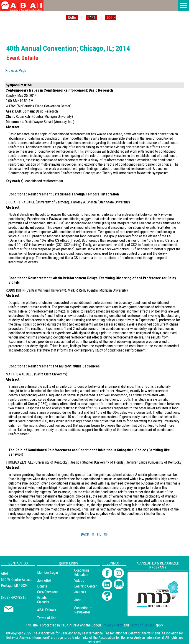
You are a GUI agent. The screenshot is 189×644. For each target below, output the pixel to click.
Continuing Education (82, 572)
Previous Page (16, 71)
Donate (42, 586)
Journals (80, 592)
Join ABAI (44, 581)
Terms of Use (47, 618)
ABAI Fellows (47, 610)
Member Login (47, 573)
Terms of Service (142, 625)
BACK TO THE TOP (95, 534)
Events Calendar (43, 600)
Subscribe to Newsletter (83, 610)
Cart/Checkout (47, 592)
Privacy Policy (113, 625)
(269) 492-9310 (14, 597)
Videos (79, 581)
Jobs (78, 600)
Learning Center (86, 586)
